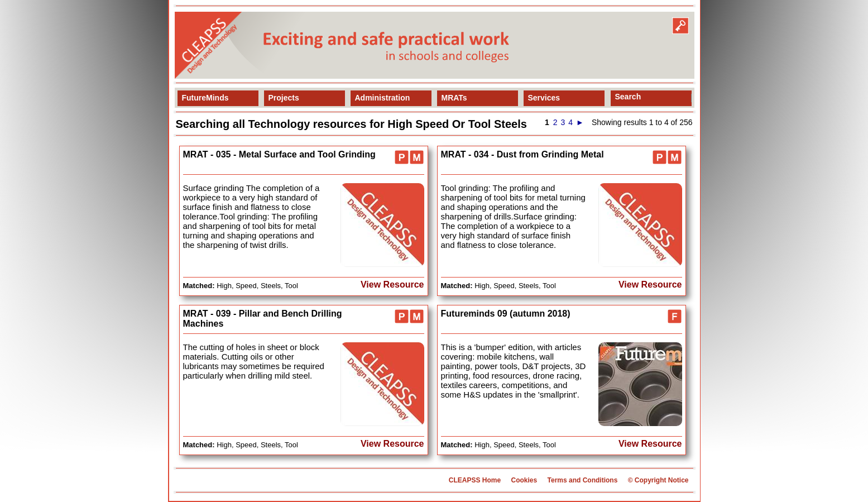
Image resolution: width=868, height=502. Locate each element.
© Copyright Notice (658, 480)
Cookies (524, 480)
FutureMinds (205, 98)
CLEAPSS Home (475, 480)
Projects (284, 98)
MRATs (454, 98)
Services (544, 98)
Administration (383, 98)
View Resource (392, 285)
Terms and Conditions (583, 480)
